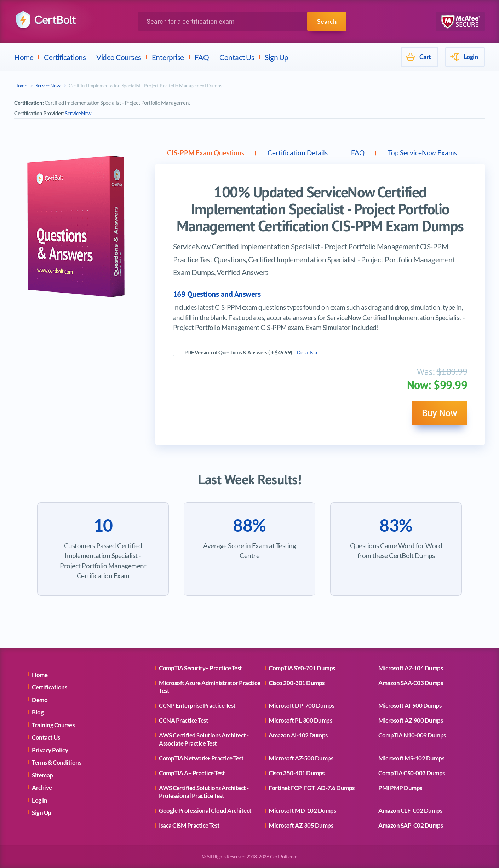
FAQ (202, 57)
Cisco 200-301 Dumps (297, 683)
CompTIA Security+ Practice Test (200, 668)
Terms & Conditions (56, 762)
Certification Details (308, 153)
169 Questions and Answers (217, 295)
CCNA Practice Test (183, 720)
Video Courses (119, 57)
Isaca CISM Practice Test (189, 825)
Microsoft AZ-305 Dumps (301, 825)
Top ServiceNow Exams (445, 153)
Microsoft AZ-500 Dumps (301, 758)
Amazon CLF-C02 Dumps (410, 811)
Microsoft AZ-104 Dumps (411, 668)
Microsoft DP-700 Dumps (301, 705)
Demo (40, 700)
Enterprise (168, 57)
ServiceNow (48, 85)
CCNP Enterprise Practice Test (197, 705)
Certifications (65, 57)
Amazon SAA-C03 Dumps (411, 683)
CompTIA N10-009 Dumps (412, 735)
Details (305, 354)
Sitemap (42, 775)
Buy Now (437, 415)
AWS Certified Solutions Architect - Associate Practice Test (204, 739)
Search (327, 21)
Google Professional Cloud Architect (205, 811)
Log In (39, 800)
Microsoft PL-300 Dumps (300, 720)
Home (24, 57)
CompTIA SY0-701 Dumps (302, 668)
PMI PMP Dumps (400, 788)
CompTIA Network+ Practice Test (201, 758)
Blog (38, 712)
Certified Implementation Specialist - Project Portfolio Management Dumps (145, 85)
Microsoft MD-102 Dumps (302, 811)
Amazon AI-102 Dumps (298, 735)
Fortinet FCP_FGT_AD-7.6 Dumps (312, 788)
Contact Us (237, 57)
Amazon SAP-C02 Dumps (411, 825)
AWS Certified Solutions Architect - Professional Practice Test (204, 792)
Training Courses (53, 725)
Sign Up (277, 57)
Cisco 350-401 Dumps (297, 773)
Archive (42, 788)
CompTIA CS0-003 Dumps (412, 773)
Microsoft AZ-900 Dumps (411, 720)
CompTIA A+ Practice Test (192, 773)
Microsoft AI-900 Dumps (410, 705)
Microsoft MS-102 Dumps (411, 758)
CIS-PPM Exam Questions (209, 153)
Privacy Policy (50, 750)
